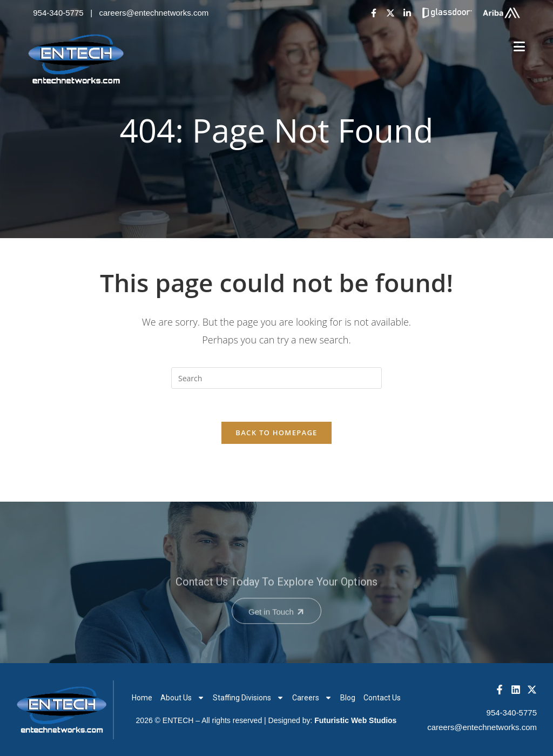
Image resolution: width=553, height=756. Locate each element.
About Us (183, 698)
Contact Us (382, 698)
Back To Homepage (276, 433)
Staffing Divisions (248, 698)
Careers (312, 698)
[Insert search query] (276, 378)
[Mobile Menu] (520, 47)
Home (142, 698)
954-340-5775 (58, 13)
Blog (348, 698)
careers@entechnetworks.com (154, 13)
